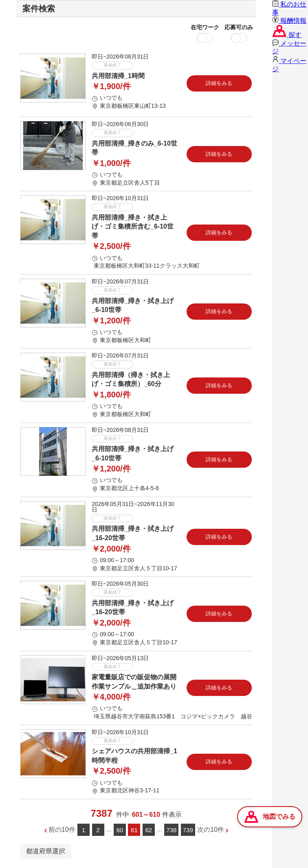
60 (120, 830)
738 (171, 830)
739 (188, 830)
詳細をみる (219, 83)
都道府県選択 (46, 851)
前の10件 (62, 830)
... (109, 829)
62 (149, 830)
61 (134, 830)
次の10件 (211, 830)
